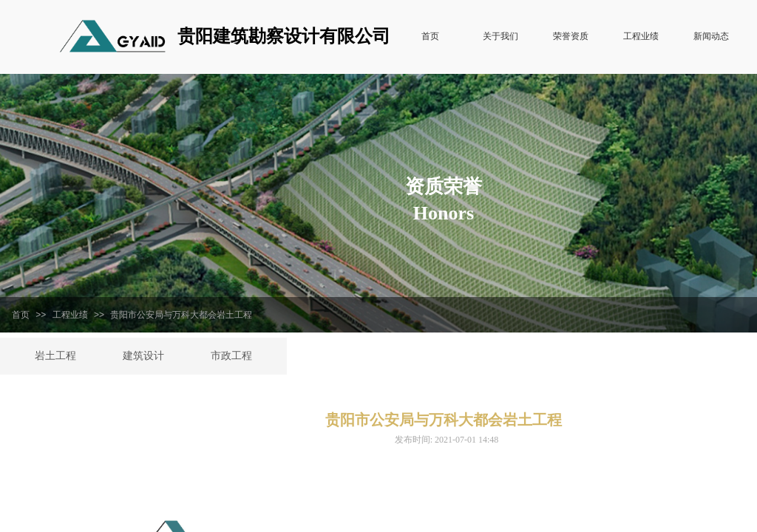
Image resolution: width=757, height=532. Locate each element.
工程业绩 (70, 315)
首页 (21, 315)
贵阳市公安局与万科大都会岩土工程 (181, 315)
